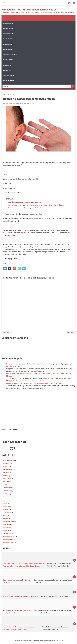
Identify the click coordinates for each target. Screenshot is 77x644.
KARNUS (5, 515)
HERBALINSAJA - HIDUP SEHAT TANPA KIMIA (29, 10)
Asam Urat (6, 473)
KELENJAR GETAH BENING (10, 521)
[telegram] (24, 269)
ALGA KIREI (6, 464)
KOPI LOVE (6, 527)
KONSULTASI (6, 524)
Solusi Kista (7, 65)
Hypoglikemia (7, 512)
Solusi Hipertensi (9, 34)
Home (5, 18)
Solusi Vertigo (8, 49)
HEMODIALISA (7, 506)
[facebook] (5, 269)
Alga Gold (7, 233)
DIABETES (5, 494)
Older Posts (71, 332)
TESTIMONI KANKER (8, 539)
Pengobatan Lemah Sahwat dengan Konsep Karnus (25, 202)
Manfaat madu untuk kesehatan (14, 596)
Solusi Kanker (8, 44)
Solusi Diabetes (8, 23)
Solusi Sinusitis (8, 60)
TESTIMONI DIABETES (9, 536)
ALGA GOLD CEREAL (8, 461)
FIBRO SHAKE (6, 497)
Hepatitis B (6, 509)
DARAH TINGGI (7, 491)
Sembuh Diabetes (8, 81)
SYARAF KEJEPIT (7, 533)
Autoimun (6, 476)
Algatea (23, 233)
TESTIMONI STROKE (8, 542)
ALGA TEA (5, 467)
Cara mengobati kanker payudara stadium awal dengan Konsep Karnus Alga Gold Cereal (36, 205)
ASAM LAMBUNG (7, 470)
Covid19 (5, 485)
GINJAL (5, 503)
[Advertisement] (38, 413)
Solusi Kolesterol (9, 76)
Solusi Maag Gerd (9, 29)
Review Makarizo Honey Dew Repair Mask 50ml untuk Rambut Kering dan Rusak (35, 383)
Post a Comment (29, 103)
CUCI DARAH (6, 482)
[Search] (37, 86)
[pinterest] (14, 269)
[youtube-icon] (74, 3)
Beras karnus (7, 479)
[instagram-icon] (69, 3)
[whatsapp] (19, 269)
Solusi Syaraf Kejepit (10, 55)
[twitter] (10, 269)
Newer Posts (7, 332)
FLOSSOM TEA (7, 500)
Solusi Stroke (7, 39)
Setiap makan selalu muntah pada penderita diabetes (25, 208)
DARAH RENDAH (7, 488)
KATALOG (5, 518)
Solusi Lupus (7, 70)
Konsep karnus (7, 530)
